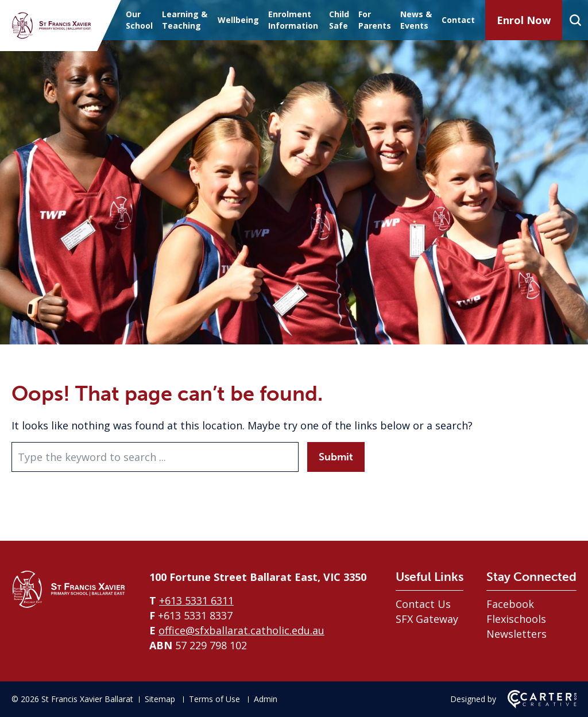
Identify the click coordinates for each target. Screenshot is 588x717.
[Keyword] (155, 457)
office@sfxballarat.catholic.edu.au (241, 630)
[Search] (575, 20)
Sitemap (160, 699)
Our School (139, 20)
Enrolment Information (293, 20)
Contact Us (423, 604)
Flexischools (516, 619)
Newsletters (517, 634)
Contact (458, 20)
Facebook (510, 604)
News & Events (416, 20)
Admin (266, 699)
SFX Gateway (427, 619)
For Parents (375, 20)
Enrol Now (524, 20)
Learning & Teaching (185, 20)
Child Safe (339, 20)
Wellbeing (238, 20)
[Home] (69, 605)
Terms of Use (214, 699)
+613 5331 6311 (196, 600)
